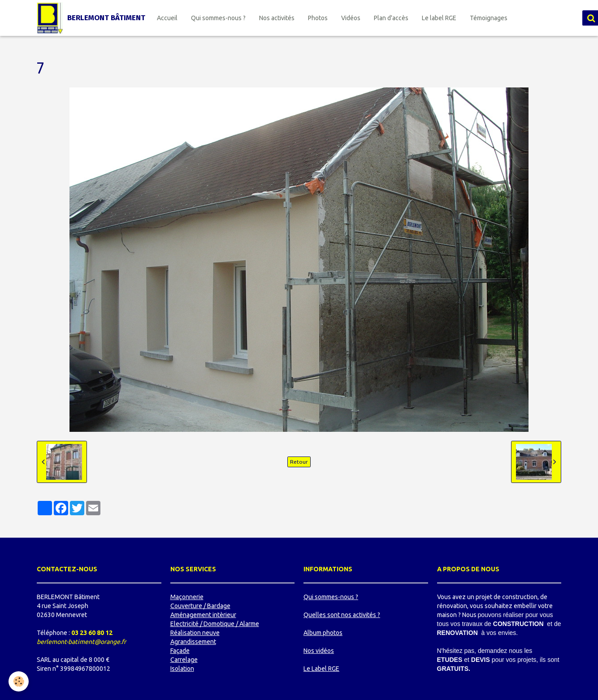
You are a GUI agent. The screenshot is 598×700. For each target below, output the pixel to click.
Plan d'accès (391, 18)
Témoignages (489, 18)
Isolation (182, 669)
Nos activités (277, 18)
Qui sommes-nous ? (218, 18)
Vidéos (351, 18)
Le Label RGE (321, 669)
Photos (318, 18)
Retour (299, 462)
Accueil (167, 18)
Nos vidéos (319, 651)
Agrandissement (193, 642)
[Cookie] (19, 681)
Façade (180, 651)
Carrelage (184, 660)
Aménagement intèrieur (203, 615)
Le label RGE (439, 18)
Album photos (323, 633)
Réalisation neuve (195, 633)
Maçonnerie (187, 597)
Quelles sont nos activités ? (342, 615)
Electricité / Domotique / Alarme (215, 624)
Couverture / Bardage (200, 606)
